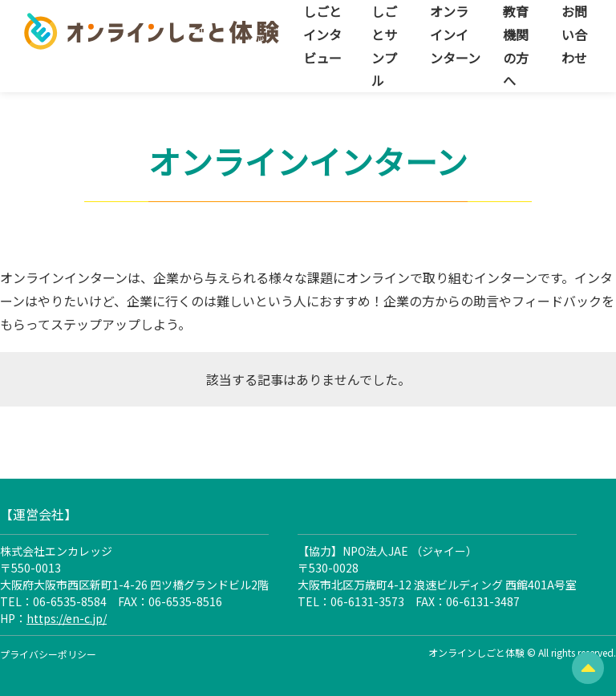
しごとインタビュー (322, 34)
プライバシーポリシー (48, 654)
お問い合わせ (574, 34)
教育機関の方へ (516, 46)
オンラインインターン (455, 34)
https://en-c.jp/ (67, 618)
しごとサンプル (384, 46)
